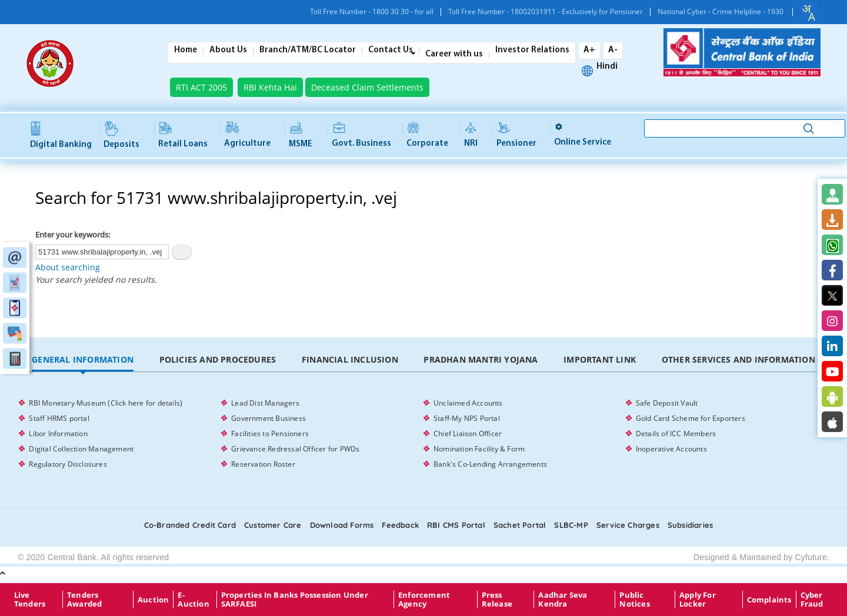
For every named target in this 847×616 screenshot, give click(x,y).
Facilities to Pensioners (270, 433)
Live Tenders (30, 600)
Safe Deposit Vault (667, 403)
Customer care (273, 525)
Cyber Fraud (812, 600)
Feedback (400, 525)
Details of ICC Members (676, 433)
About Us (228, 51)
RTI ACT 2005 (201, 87)
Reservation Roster (263, 464)
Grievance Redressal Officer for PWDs (295, 449)
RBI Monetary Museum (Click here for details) (106, 403)
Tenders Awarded (84, 600)
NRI (471, 135)
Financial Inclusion (350, 359)
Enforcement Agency (424, 600)
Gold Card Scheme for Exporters (691, 418)
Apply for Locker (698, 600)
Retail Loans (183, 135)
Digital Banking (61, 135)
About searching (68, 267)
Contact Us (391, 51)
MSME (301, 135)
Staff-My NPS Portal (467, 418)
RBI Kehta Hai (270, 87)
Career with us (454, 55)
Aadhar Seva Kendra (563, 600)
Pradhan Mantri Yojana (481, 359)
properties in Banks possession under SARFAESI (295, 600)
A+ (589, 50)
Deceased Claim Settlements (367, 87)
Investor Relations (532, 51)
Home (186, 51)
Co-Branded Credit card (190, 525)
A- (613, 50)
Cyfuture (811, 557)
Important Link (600, 359)
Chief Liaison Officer (468, 433)
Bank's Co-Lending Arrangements (490, 464)
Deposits (121, 136)
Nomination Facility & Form (479, 449)
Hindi (607, 67)
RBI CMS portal (456, 525)
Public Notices (634, 600)
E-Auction (193, 600)
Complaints (769, 600)
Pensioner (516, 135)
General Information (83, 359)
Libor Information (58, 433)
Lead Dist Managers (265, 403)
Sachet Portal (520, 525)
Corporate (427, 135)
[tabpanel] (423, 434)
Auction (153, 600)
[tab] (82, 360)
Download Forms (342, 525)
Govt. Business (361, 135)
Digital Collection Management (81, 449)
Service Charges (628, 525)
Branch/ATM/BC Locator (308, 51)
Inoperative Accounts (671, 449)
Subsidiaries (690, 525)
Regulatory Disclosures (68, 464)
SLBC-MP (571, 525)
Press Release (497, 600)
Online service (583, 135)
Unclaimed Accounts (468, 403)
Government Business (269, 418)
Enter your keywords (72, 235)
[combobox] (808, 13)
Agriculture (247, 135)
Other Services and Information (738, 359)
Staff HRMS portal (59, 418)
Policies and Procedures (218, 359)
